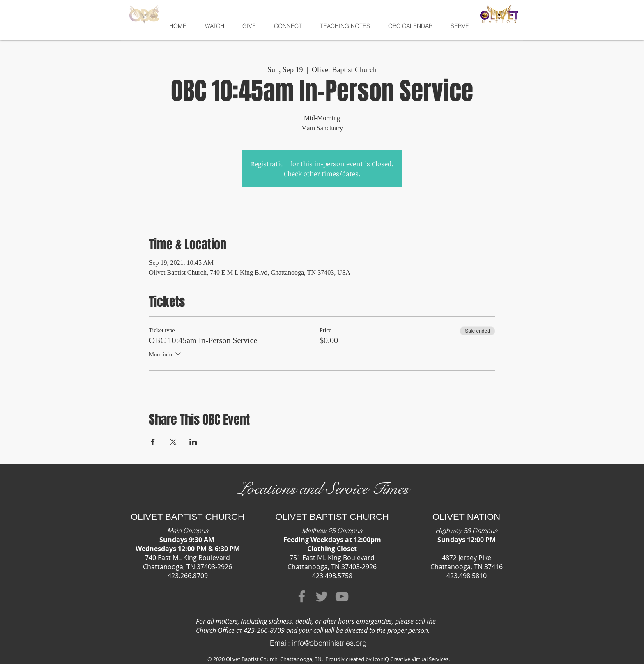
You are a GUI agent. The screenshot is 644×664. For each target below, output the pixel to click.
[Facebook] (302, 596)
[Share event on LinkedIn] (193, 442)
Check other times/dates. (322, 174)
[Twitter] (322, 596)
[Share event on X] (173, 442)
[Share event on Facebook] (153, 442)
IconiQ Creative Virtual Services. (411, 659)
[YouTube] (342, 596)
